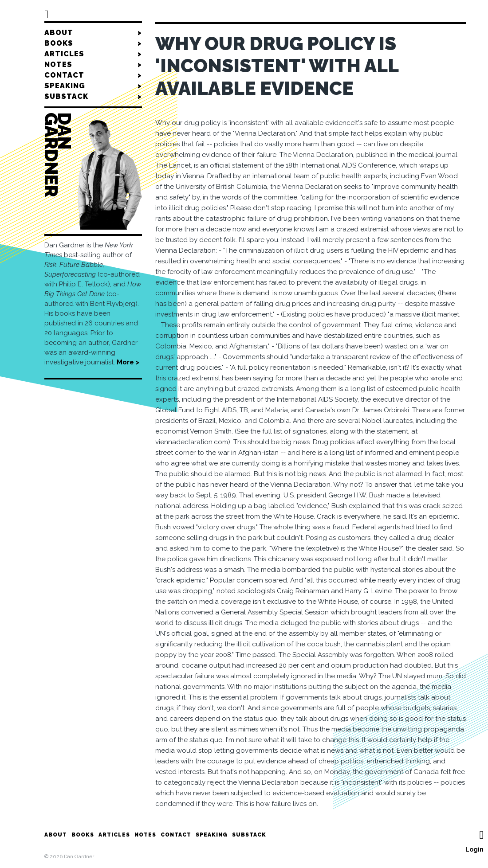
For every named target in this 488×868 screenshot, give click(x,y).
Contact (93, 75)
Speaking (93, 86)
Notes (93, 65)
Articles (93, 54)
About (93, 33)
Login (474, 849)
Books (93, 43)
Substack (93, 97)
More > (128, 362)
